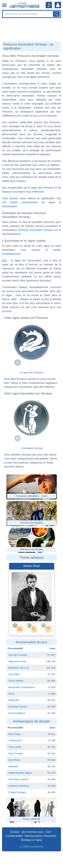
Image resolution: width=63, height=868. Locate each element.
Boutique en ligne (32, 840)
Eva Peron (14, 760)
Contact (15, 832)
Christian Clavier (18, 707)
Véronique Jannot (18, 779)
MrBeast (13, 766)
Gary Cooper (16, 753)
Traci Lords (15, 747)
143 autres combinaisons (20, 202)
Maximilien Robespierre (22, 687)
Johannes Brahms (19, 786)
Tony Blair (14, 674)
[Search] (32, 14)
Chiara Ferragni (17, 792)
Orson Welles (16, 681)
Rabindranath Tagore (20, 773)
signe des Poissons (43, 188)
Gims (11, 694)
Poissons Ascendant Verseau (36, 230)
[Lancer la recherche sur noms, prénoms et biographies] (56, 14)
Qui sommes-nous (32, 832)
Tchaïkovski (15, 740)
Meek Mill (14, 700)
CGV (49, 832)
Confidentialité (14, 836)
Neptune (7, 192)
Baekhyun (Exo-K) (19, 668)
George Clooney (18, 655)
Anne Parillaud (17, 713)
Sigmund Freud (17, 661)
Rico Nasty (15, 734)
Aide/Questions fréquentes (40, 836)
